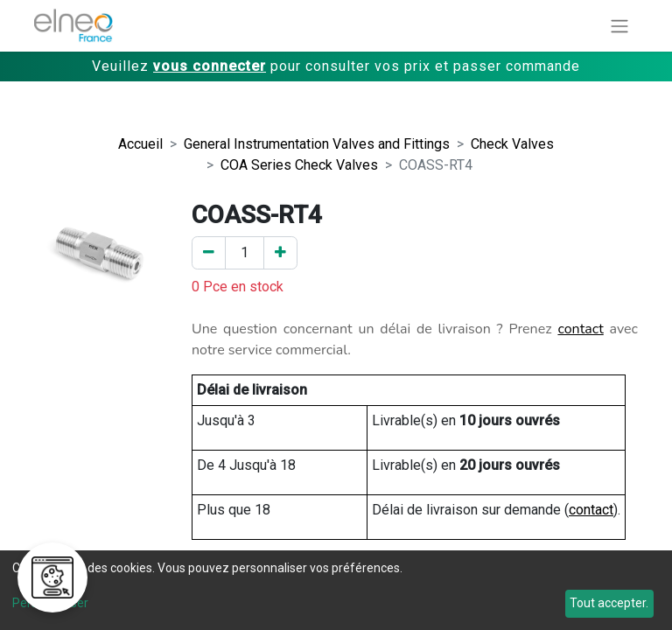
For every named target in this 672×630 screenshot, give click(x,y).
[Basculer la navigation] (619, 26)
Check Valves (512, 144)
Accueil (140, 144)
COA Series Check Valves (299, 165)
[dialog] (336, 590)
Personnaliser (50, 603)
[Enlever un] (209, 253)
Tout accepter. (609, 603)
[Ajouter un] (280, 253)
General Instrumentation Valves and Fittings (317, 144)
